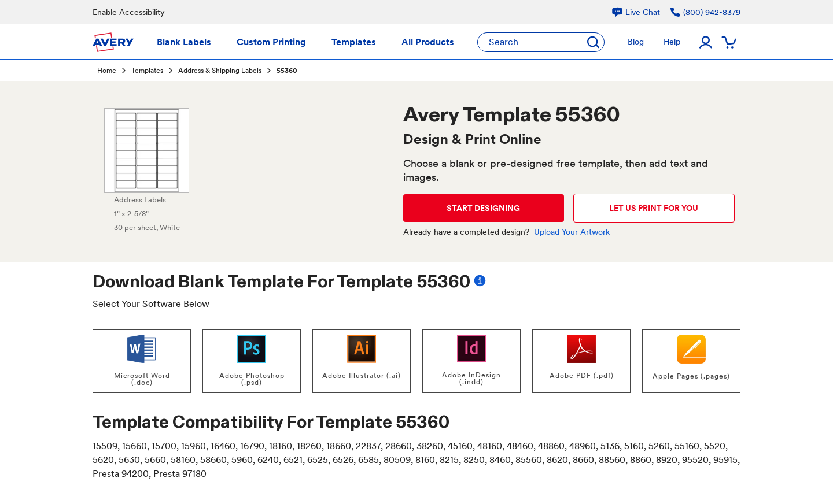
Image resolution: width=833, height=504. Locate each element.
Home (107, 71)
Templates (147, 71)
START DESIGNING (483, 208)
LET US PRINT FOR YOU (654, 208)
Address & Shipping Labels (220, 71)
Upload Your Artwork (572, 232)
